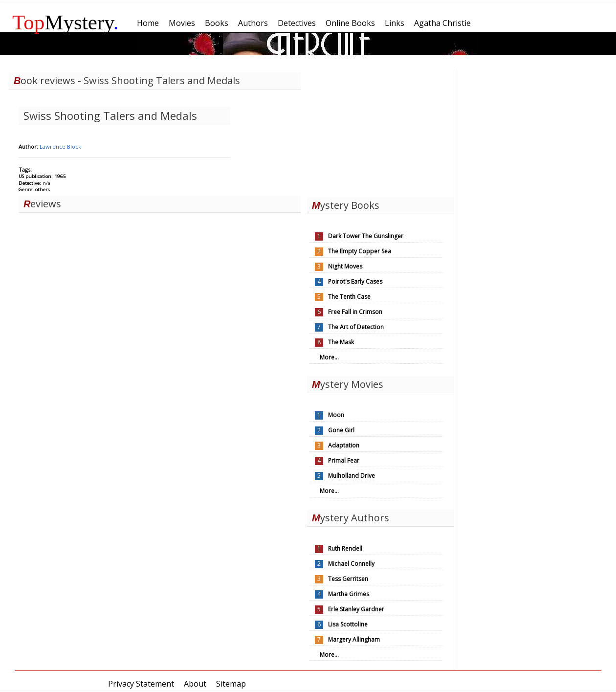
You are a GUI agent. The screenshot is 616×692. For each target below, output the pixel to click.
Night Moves (345, 266)
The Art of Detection (356, 327)
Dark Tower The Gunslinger (366, 236)
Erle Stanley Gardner (356, 609)
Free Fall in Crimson (355, 312)
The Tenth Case (349, 297)
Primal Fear (344, 460)
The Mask (341, 342)
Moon (336, 415)
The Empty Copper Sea (360, 251)
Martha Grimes (349, 594)
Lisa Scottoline (348, 624)
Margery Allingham (354, 639)
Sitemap (231, 684)
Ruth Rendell (345, 548)
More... (329, 357)
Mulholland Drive (352, 476)
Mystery (66, 22)
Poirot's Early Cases (355, 281)
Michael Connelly (351, 564)
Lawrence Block (60, 146)
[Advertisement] (380, 131)
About (195, 684)
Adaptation (344, 445)
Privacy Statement (141, 684)
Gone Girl (341, 430)
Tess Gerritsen (348, 579)
